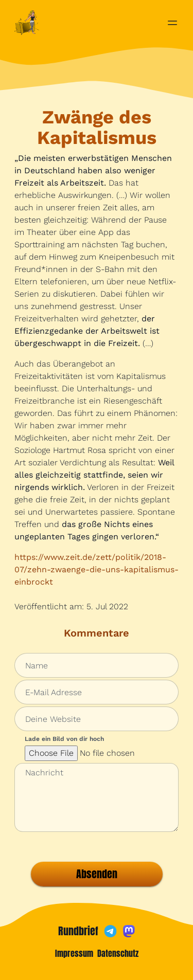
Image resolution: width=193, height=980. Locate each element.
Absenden (97, 874)
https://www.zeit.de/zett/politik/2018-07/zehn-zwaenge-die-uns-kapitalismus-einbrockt (97, 569)
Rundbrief (78, 931)
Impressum (74, 953)
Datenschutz (118, 953)
